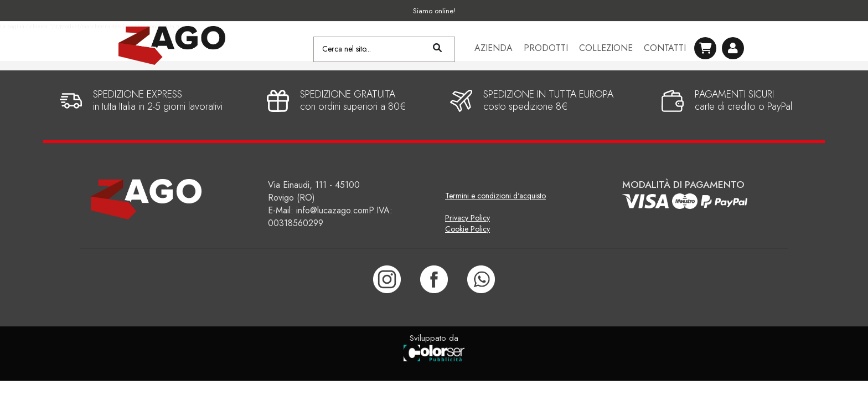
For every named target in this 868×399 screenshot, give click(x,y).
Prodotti (546, 50)
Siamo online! (434, 11)
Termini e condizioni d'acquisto (495, 196)
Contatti (665, 50)
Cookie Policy (467, 229)
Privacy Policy (467, 218)
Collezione (606, 50)
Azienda (494, 50)
